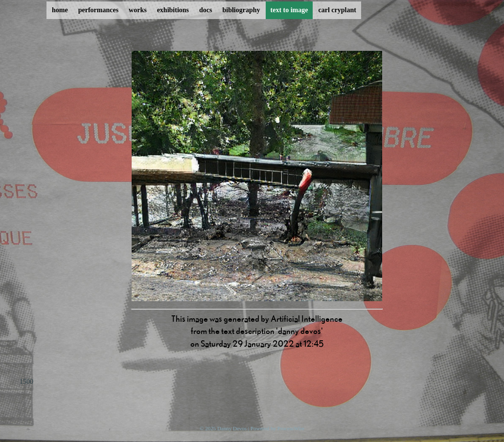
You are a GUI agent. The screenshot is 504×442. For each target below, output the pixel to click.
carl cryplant (337, 10)
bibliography (241, 10)
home (60, 10)
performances (98, 10)
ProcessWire (291, 428)
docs (206, 10)
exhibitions (173, 10)
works (138, 10)
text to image (289, 10)
